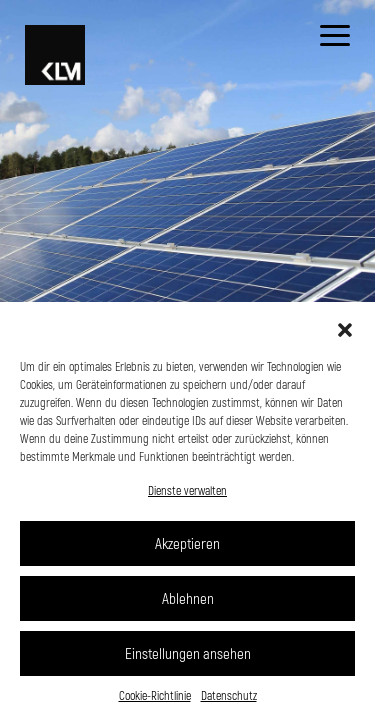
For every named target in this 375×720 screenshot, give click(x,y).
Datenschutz (229, 695)
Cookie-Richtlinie (155, 695)
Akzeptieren (187, 543)
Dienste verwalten (187, 490)
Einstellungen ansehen (188, 653)
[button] (345, 327)
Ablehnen (188, 598)
